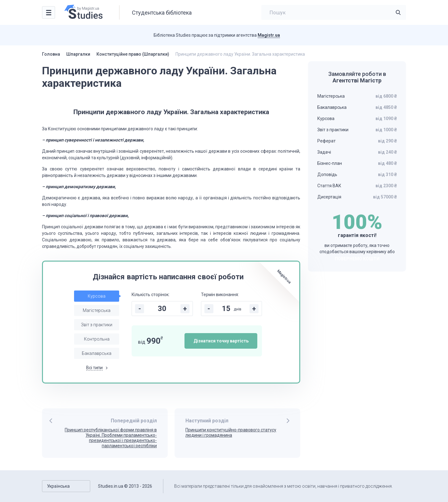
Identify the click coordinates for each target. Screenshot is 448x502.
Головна (51, 54)
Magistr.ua (269, 35)
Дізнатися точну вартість (221, 341)
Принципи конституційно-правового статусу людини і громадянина (231, 432)
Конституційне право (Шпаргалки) (133, 54)
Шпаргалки (78, 54)
